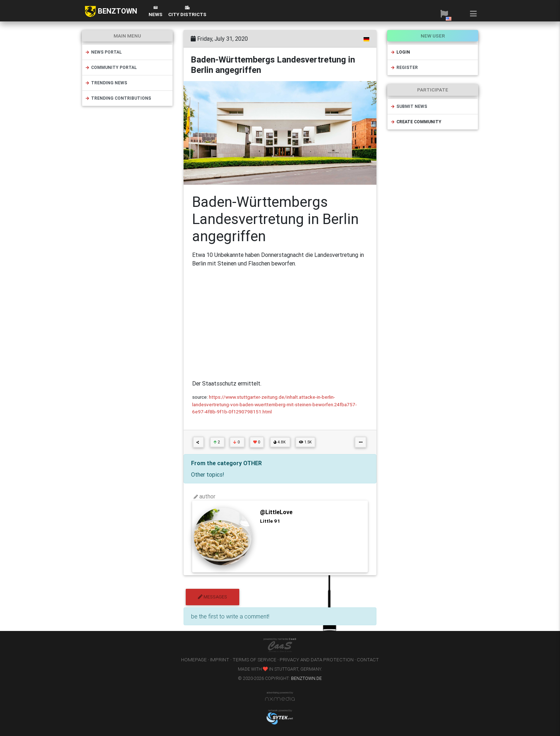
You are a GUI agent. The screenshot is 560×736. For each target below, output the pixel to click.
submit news (409, 106)
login (400, 52)
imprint (220, 660)
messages (212, 597)
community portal (111, 67)
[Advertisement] (280, 323)
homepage (194, 660)
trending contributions (118, 98)
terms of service (254, 660)
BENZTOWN (111, 11)
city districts (187, 12)
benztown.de (306, 678)
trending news (106, 83)
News (156, 12)
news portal (103, 52)
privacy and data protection (317, 660)
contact (368, 660)
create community (416, 122)
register (404, 67)
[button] (444, 14)
